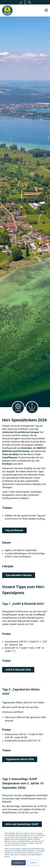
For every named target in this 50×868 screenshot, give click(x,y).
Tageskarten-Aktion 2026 (20, 759)
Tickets (32, 407)
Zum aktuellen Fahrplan (19, 575)
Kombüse (7, 464)
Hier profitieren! (14, 530)
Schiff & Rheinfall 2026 (18, 670)
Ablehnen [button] (33, 863)
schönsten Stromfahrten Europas (20, 432)
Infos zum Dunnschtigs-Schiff (22, 824)
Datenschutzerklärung (18, 845)
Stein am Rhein (10, 454)
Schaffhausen (10, 457)
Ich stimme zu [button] (19, 863)
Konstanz (27, 448)
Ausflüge (18, 407)
